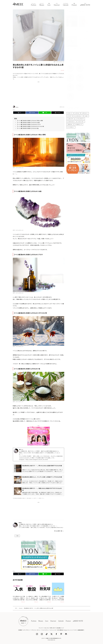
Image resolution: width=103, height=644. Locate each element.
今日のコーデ (79, 124)
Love (47, 621)
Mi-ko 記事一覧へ (59, 531)
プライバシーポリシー (36, 630)
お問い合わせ (53, 628)
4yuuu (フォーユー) (68, 630)
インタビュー (71, 127)
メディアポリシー (27, 630)
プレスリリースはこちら (44, 628)
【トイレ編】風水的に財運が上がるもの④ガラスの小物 (30, 126)
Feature (68, 621)
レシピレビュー (78, 116)
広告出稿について (60, 628)
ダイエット (85, 113)
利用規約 (20, 630)
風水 (18, 536)
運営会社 (61, 630)
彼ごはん (70, 124)
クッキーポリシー (45, 630)
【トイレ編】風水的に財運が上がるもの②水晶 (28, 122)
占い (87, 116)
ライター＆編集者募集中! (79, 630)
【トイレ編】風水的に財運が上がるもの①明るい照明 (30, 121)
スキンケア (71, 119)
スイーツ (70, 113)
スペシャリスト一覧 (54, 630)
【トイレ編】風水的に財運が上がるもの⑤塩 (28, 128)
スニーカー (81, 122)
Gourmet (53, 621)
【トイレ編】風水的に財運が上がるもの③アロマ (29, 124)
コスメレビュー (72, 122)
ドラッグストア (80, 119)
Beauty (41, 621)
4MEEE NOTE (78, 621)
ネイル (78, 113)
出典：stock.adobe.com (59, 62)
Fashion (34, 621)
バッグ (70, 116)
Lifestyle (61, 621)
